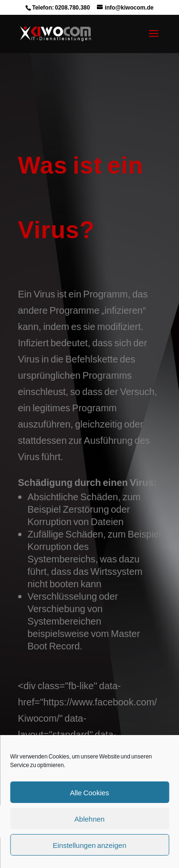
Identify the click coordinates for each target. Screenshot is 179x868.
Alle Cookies (89, 792)
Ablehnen (89, 819)
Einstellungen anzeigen (90, 845)
